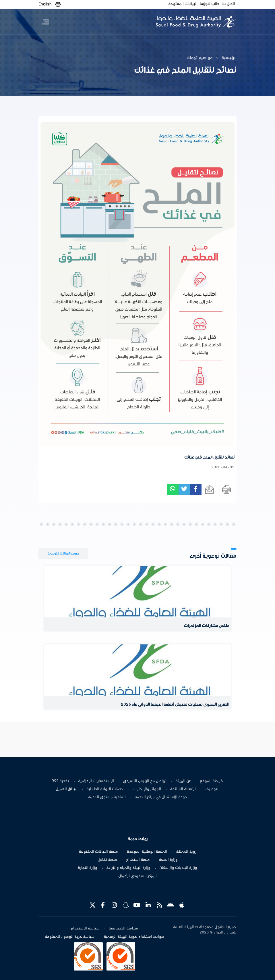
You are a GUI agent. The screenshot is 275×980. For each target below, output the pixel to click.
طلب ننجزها (210, 4)
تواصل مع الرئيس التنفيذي (145, 781)
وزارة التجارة (88, 868)
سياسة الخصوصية (123, 929)
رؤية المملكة (186, 852)
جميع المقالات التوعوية (63, 553)
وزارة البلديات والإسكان (178, 868)
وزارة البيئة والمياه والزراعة (128, 868)
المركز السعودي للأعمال (137, 876)
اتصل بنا (228, 4)
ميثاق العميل (67, 789)
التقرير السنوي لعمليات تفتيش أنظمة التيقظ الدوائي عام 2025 (175, 705)
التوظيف (212, 789)
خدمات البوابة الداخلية (105, 789)
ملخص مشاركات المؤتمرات (207, 626)
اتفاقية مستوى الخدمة (107, 797)
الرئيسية (229, 58)
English (45, 4)
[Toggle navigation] (45, 22)
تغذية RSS (60, 781)
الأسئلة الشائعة (183, 789)
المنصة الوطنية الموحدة (147, 852)
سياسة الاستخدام (85, 929)
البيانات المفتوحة (183, 4)
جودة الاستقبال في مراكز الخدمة (161, 797)
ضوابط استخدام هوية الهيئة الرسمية (134, 937)
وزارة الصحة (168, 860)
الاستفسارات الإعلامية (96, 781)
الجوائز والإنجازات (147, 789)
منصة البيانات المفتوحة (98, 852)
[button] (58, 4)
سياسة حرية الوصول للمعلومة (70, 937)
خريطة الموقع (212, 781)
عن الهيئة (183, 781)
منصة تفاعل (107, 860)
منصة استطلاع (138, 860)
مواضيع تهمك (200, 58)
